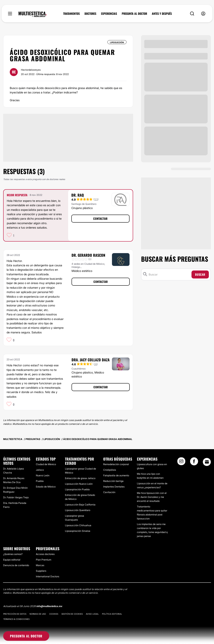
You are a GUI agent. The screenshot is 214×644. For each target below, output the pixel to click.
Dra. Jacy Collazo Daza (91, 360)
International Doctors (48, 576)
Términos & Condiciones (16, 619)
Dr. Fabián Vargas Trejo (16, 497)
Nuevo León (43, 475)
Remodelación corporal (116, 464)
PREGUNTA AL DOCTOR (134, 14)
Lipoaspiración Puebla (77, 489)
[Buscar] (169, 274)
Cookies (54, 614)
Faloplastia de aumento (116, 475)
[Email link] (207, 462)
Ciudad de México (46, 464)
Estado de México (46, 487)
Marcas (40, 565)
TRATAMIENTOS (71, 14)
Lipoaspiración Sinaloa (78, 531)
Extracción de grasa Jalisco (80, 478)
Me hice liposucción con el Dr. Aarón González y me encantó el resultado (152, 497)
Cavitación (109, 492)
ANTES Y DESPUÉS (162, 14)
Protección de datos (15, 614)
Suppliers (41, 571)
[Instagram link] (181, 463)
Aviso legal (92, 614)
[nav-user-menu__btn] (203, 14)
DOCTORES (90, 14)
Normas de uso (38, 614)
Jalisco (40, 470)
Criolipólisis (110, 470)
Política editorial (112, 614)
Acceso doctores (45, 554)
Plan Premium (44, 560)
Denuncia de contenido (16, 565)
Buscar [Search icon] (200, 274)
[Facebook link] (194, 463)
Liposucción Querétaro (78, 510)
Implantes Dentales (114, 487)
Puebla (40, 481)
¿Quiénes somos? (13, 554)
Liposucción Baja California (80, 505)
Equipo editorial (12, 560)
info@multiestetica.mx (49, 606)
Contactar (100, 218)
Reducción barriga (113, 481)
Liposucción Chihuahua (78, 525)
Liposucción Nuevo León (79, 484)
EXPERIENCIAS (109, 14)
